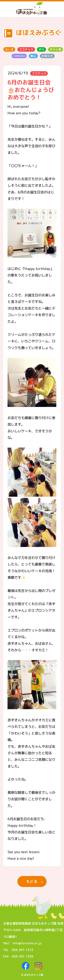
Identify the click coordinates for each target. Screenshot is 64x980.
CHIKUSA (19, 56)
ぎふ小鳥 (55, 49)
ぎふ (41, 49)
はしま (9, 49)
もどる (32, 881)
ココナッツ (26, 49)
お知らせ (47, 56)
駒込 (33, 56)
